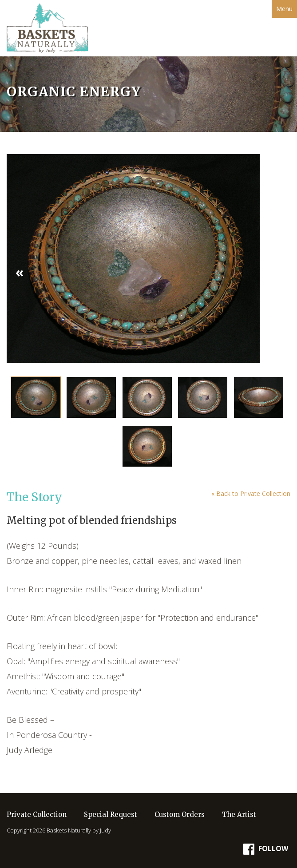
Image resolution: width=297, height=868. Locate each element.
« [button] (20, 272)
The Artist (239, 814)
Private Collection (37, 814)
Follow (266, 849)
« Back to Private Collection (251, 493)
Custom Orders (180, 814)
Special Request (111, 814)
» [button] (277, 272)
